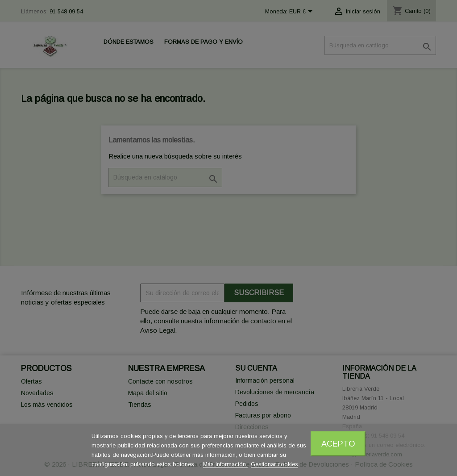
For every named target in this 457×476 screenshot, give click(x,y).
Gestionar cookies (274, 464)
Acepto (338, 444)
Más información (225, 464)
